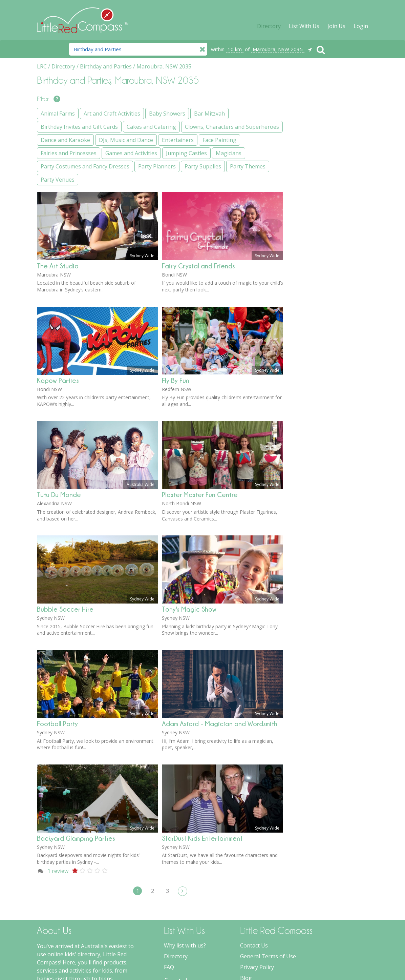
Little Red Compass (83, 17)
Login (361, 26)
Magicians (310, 301)
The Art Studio (58, 169)
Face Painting (314, 248)
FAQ (169, 870)
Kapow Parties (58, 283)
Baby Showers (315, 127)
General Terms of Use (268, 859)
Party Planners (315, 334)
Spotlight (252, 892)
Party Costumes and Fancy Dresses (330, 318)
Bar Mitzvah (312, 140)
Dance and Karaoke (321, 208)
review (58, 774)
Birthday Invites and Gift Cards (327, 157)
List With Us (304, 26)
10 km (235, 49)
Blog (246, 881)
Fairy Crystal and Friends (198, 169)
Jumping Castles (317, 287)
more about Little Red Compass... (78, 941)
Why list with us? (185, 848)
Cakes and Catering (321, 174)
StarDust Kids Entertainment (202, 741)
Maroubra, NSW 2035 (278, 49)
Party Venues (314, 374)
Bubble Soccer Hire (65, 512)
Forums (250, 902)
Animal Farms (314, 101)
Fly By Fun (176, 283)
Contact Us (254, 848)
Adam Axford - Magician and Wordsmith (220, 626)
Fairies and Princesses (325, 261)
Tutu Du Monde (59, 397)
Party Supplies (315, 348)
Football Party (57, 626)
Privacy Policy (257, 870)
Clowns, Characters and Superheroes (326, 191)
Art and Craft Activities (325, 114)
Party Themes (314, 361)
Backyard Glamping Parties (76, 741)
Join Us (336, 26)
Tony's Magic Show (189, 512)
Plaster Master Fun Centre (200, 397)
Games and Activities (323, 274)
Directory (269, 26)
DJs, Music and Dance (324, 221)
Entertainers (313, 234)
